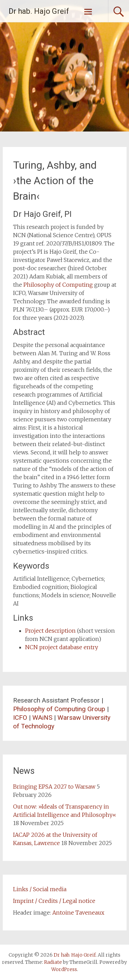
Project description (50, 631)
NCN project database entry (62, 647)
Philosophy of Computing (58, 285)
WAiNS (42, 718)
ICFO (20, 718)
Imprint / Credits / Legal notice (54, 901)
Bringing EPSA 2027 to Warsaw (54, 787)
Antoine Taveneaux (78, 913)
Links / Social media (40, 889)
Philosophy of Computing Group (59, 709)
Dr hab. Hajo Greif (39, 11)
